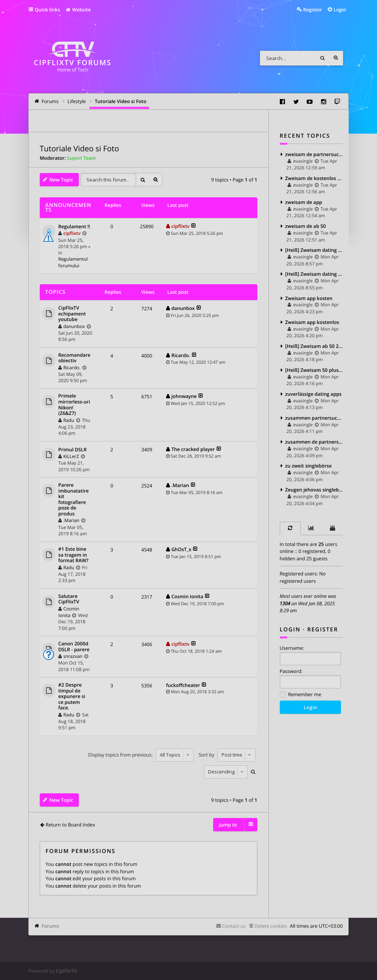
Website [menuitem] (78, 10)
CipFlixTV (66, 971)
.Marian (71, 520)
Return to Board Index (70, 825)
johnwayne (184, 396)
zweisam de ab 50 (306, 226)
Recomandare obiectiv (74, 358)
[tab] (290, 528)
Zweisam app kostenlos (312, 322)
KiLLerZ (71, 456)
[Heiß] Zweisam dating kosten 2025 (314, 250)
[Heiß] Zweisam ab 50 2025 (314, 346)
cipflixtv (72, 233)
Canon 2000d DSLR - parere (74, 647)
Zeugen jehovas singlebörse (314, 490)
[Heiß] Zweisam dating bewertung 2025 (314, 274)
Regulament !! (74, 227)
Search (323, 58)
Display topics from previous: (141, 755)
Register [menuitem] (312, 10)
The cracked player (193, 449)
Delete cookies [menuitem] (271, 926)
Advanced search (336, 58)
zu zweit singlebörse (309, 466)
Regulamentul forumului (73, 262)
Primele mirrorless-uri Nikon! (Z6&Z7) (74, 405)
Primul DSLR (72, 450)
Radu (69, 420)
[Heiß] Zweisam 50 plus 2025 (314, 370)
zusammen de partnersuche (314, 442)
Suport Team (81, 158)
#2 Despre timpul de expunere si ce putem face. (72, 697)
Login (290, 630)
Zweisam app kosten (309, 298)
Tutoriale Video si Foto (79, 149)
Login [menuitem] (340, 10)
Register (323, 630)
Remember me (301, 695)
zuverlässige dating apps (313, 394)
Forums (50, 926)
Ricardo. (72, 368)
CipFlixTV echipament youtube (72, 314)
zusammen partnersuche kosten (314, 418)
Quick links (47, 10)
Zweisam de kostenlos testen (314, 178)
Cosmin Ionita (69, 612)
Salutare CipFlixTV (69, 599)
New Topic (61, 180)
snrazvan (73, 656)
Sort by (227, 755)
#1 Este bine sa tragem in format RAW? (73, 555)
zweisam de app (304, 202)
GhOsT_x (181, 549)
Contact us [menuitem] (234, 926)
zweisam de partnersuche (314, 154)
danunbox (74, 326)
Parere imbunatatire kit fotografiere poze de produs (73, 500)
